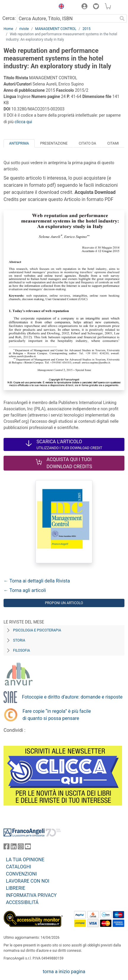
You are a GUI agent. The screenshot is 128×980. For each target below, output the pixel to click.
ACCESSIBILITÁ (22, 902)
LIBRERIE (16, 888)
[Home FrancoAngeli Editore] (24, 7)
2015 (87, 29)
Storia (19, 640)
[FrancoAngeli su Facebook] (7, 848)
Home (8, 29)
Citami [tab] (113, 143)
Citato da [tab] (87, 143)
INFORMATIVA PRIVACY (31, 895)
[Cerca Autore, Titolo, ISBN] (67, 18)
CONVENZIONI (21, 874)
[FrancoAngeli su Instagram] (21, 848)
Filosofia (21, 650)
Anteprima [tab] (19, 143)
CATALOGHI (19, 867)
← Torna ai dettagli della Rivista (37, 581)
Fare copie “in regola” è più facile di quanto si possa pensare (57, 715)
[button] (60, 7)
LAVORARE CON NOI (28, 881)
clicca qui (23, 122)
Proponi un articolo (64, 603)
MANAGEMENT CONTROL (56, 29)
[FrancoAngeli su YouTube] (28, 848)
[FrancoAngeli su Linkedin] (14, 848)
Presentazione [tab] (54, 143)
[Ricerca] (122, 18)
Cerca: (9, 18)
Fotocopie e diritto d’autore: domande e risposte (72, 697)
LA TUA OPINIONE (25, 860)
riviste (24, 29)
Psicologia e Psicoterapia (37, 630)
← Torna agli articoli (25, 590)
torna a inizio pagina (64, 972)
